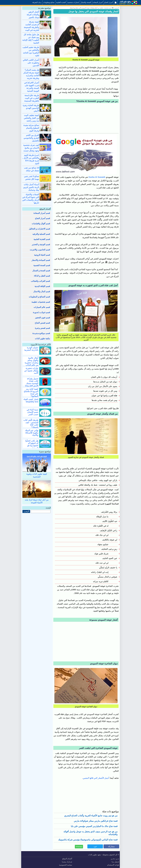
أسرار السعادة (98, 2)
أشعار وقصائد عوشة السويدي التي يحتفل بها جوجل (93, 11)
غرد (95, 846)
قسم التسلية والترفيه (41, 234)
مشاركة (111, 846)
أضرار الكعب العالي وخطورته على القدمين (31, 63)
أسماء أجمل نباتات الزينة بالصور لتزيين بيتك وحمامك (31, 187)
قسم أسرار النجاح (42, 218)
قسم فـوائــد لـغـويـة (41, 312)
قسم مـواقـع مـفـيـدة (41, 333)
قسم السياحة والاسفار (41, 260)
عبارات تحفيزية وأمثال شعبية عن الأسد (31, 371)
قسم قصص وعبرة (42, 328)
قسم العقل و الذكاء (42, 276)
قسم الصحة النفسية (42, 265)
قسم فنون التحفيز (43, 318)
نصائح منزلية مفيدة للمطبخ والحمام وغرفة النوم (31, 128)
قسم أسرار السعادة (42, 213)
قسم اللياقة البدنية (42, 286)
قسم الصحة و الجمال (41, 271)
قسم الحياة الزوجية (42, 255)
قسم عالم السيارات (42, 307)
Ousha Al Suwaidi (97, 177)
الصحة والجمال (86, 2)
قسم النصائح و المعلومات (39, 297)
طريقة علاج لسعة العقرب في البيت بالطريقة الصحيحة (32, 98)
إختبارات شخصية (73, 2)
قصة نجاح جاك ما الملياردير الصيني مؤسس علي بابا (94, 826)
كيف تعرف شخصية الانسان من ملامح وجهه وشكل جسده (31, 148)
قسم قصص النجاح (42, 323)
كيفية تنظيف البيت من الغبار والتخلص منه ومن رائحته (31, 118)
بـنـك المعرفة (37, 2)
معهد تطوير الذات (95, 855)
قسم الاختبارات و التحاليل (39, 229)
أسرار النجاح (109, 2)
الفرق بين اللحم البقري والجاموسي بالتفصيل (31, 138)
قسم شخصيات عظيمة (41, 302)
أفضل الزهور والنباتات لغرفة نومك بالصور (33, 15)
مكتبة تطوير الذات (42, 339)
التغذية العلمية (61, 2)
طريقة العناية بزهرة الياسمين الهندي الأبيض (31, 108)
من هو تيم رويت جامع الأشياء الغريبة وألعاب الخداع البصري (91, 816)
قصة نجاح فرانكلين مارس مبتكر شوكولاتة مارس (96, 821)
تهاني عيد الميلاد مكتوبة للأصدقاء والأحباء (32, 433)
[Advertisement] (86, 118)
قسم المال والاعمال (42, 291)
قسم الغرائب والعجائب (40, 281)
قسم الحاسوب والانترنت (40, 250)
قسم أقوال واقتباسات (41, 224)
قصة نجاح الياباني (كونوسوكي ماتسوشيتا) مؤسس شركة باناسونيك (88, 840)
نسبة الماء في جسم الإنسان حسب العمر (32, 412)
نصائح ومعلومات (49, 2)
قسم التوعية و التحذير (41, 244)
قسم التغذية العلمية (42, 239)
